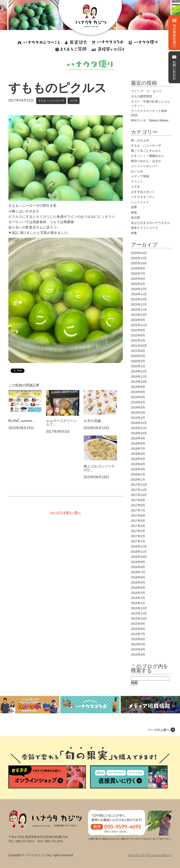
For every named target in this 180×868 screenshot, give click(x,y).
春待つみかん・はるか (146, 161)
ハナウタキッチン (143, 197)
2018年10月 (139, 433)
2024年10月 (139, 299)
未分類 (135, 218)
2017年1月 (138, 541)
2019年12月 (139, 371)
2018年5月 (138, 459)
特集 (134, 233)
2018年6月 (138, 454)
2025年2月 (138, 284)
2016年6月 (138, 577)
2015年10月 (139, 618)
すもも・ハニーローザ (51, 101)
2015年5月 (138, 644)
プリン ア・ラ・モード (146, 91)
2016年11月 (139, 552)
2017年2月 (138, 536)
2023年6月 (138, 320)
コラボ (74, 101)
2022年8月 (138, 335)
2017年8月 (138, 505)
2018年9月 (138, 438)
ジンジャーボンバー (145, 166)
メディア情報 (140, 176)
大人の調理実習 (142, 96)
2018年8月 (138, 443)
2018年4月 (138, 464)
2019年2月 (138, 413)
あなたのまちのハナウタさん (151, 223)
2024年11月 (139, 294)
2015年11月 (139, 613)
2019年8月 (138, 392)
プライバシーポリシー (159, 855)
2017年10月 (139, 495)
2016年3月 (138, 593)
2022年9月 (138, 330)
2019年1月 (138, 418)
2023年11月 (139, 310)
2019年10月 (139, 382)
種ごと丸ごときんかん (146, 151)
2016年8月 (138, 567)
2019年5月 (138, 397)
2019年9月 (138, 387)
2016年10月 (139, 557)
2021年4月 (138, 351)
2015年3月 (138, 655)
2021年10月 (139, 346)
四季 (134, 207)
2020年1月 (138, 366)
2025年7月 (138, 274)
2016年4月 (138, 588)
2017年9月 (138, 500)
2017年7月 (138, 510)
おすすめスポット (143, 192)
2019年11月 (139, 377)
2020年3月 (138, 361)
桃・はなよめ (140, 140)
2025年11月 (139, 258)
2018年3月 (138, 469)
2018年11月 (139, 428)
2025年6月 (138, 279)
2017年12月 (139, 485)
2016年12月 (139, 546)
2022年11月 (139, 325)
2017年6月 (138, 516)
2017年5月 (138, 521)
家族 (134, 212)
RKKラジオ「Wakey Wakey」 (151, 120)
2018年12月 (139, 423)
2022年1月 (138, 340)
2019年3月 (138, 407)
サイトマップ (136, 855)
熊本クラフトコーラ (145, 228)
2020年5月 (138, 356)
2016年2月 (138, 598)
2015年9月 (138, 624)
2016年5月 (138, 582)
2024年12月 (139, 289)
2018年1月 (138, 479)
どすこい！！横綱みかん (148, 156)
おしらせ (137, 171)
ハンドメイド (140, 202)
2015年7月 (138, 634)
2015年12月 (139, 608)
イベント (137, 181)
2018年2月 (138, 474)
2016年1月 (138, 603)
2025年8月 (138, 268)
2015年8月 (138, 629)
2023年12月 (139, 304)
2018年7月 (138, 449)
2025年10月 (139, 263)
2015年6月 (138, 639)
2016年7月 (138, 572)
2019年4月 (138, 402)
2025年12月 (139, 253)
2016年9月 (138, 562)
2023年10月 (139, 315)
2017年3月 (138, 531)
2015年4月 (138, 649)
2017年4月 (138, 526)
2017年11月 (139, 490)
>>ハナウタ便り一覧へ (65, 513)
